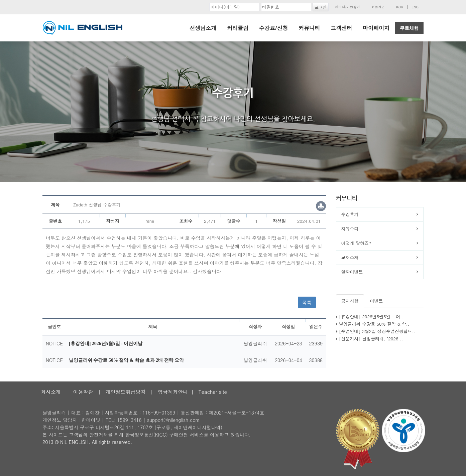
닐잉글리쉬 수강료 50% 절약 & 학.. (374, 324)
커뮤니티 (309, 28)
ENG (415, 7)
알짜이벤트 (352, 272)
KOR (400, 7)
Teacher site (213, 392)
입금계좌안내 (173, 392)
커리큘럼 (238, 28)
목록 (307, 302)
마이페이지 (376, 28)
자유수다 (350, 229)
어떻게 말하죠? (356, 243)
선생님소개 (203, 28)
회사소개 (51, 392)
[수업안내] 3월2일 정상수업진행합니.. (377, 331)
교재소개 (350, 257)
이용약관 (83, 392)
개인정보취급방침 (125, 392)
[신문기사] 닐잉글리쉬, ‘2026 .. (371, 339)
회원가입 (378, 7)
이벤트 (377, 301)
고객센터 (341, 28)
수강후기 (350, 214)
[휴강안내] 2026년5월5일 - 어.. (371, 316)
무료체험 (409, 28)
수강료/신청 (273, 28)
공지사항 (350, 301)
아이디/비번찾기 (347, 7)
